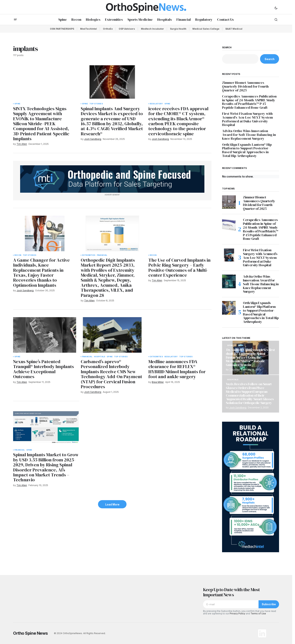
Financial (102, 255)
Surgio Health (178, 29)
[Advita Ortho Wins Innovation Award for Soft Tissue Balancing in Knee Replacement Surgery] (229, 281)
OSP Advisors (127, 29)
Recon (18, 255)
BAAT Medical (234, 29)
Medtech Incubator (152, 29)
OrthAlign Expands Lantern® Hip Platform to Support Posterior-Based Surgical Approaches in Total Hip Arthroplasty (247, 150)
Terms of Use (258, 614)
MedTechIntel (89, 29)
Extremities (89, 255)
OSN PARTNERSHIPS (62, 29)
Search (227, 48)
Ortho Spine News (30, 633)
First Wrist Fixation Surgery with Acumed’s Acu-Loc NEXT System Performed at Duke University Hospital (247, 119)
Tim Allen (234, 370)
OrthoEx (108, 29)
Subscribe (269, 604)
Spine (17, 104)
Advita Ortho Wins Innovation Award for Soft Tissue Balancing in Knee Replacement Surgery (249, 135)
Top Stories (96, 104)
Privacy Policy (237, 614)
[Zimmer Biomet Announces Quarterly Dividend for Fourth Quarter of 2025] (229, 202)
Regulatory (156, 104)
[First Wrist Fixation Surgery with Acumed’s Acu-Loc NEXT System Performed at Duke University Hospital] (229, 255)
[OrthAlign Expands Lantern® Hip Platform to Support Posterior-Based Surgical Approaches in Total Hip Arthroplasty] (229, 308)
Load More (112, 504)
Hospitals (100, 357)
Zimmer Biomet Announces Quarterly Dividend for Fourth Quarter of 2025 (245, 86)
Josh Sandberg (238, 408)
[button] (276, 8)
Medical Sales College (206, 29)
